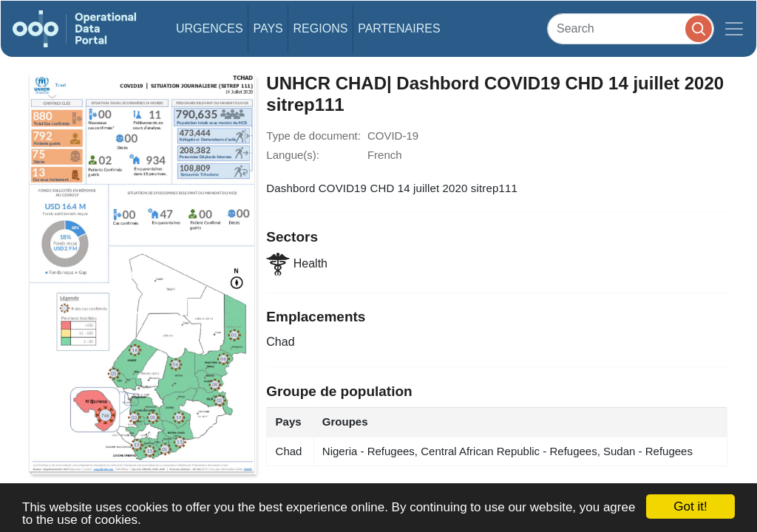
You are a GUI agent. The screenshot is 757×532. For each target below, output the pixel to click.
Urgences (210, 28)
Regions (321, 28)
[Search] (631, 28)
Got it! (690, 507)
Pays (268, 28)
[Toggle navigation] (734, 29)
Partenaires (399, 28)
